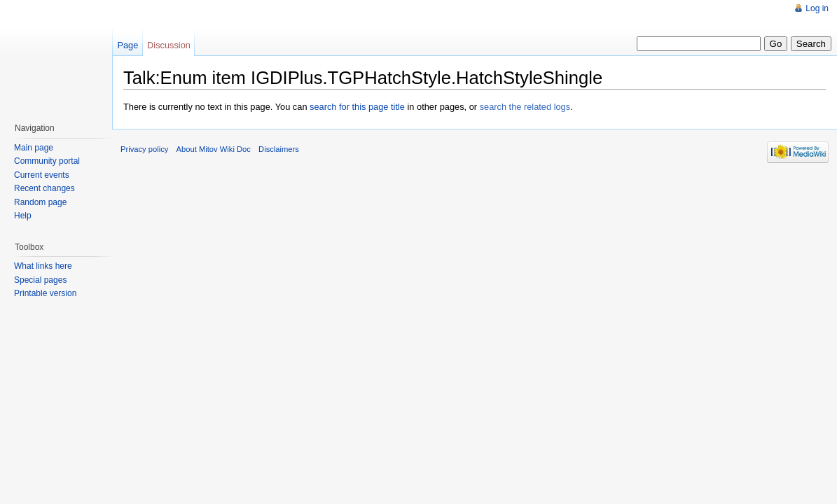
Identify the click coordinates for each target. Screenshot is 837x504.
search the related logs (525, 107)
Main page (34, 148)
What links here (43, 266)
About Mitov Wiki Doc (214, 149)
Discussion (169, 45)
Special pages (40, 280)
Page (127, 45)
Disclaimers (279, 149)
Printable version (45, 293)
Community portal (47, 161)
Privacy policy (144, 149)
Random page (40, 202)
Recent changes (44, 188)
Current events (42, 175)
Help (23, 216)
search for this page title (357, 107)
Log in (817, 8)
